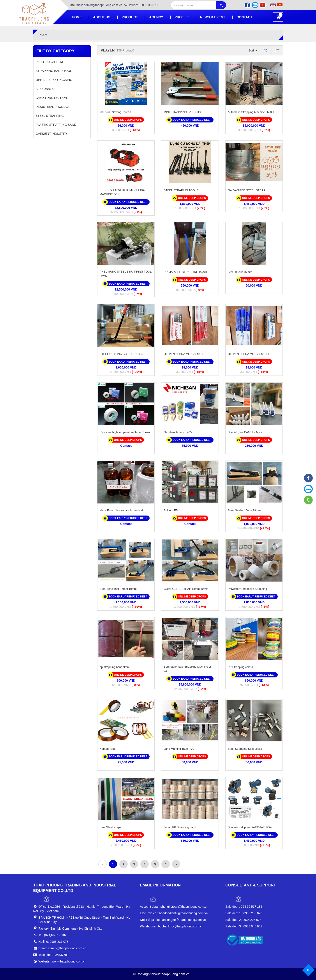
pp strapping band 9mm (115, 667)
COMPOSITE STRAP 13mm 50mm (186, 589)
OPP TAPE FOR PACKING (54, 80)
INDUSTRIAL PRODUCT (53, 107)
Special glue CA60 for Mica (245, 432)
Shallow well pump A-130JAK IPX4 (250, 827)
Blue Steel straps (110, 827)
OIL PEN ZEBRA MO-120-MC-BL (249, 354)
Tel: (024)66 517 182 (53, 935)
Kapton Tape (108, 749)
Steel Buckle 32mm (240, 272)
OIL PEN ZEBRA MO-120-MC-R (184, 354)
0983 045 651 (244, 926)
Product (130, 17)
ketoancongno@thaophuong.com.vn (173, 920)
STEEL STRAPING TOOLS (181, 190)
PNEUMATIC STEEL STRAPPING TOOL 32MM (126, 274)
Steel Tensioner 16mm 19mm (118, 589)
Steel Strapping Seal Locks (245, 749)
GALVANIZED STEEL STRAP (247, 190)
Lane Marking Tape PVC (179, 749)
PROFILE (182, 17)
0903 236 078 (244, 913)
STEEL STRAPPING (50, 116)
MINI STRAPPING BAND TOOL (184, 112)
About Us (102, 17)
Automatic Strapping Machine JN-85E (252, 112)
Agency (156, 17)
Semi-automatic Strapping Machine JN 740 (188, 669)
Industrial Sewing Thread (115, 112)
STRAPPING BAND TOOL (54, 71)
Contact (244, 17)
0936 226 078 (243, 920)
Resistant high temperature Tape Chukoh (125, 432)
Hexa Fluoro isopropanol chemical (121, 510)
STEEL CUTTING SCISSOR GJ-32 (122, 354)
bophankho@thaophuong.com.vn (172, 926)
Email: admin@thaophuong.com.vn (96, 5)
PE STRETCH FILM (49, 62)
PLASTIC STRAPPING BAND (56, 125)
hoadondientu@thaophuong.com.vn (174, 913)
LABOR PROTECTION (51, 98)
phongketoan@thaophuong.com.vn (174, 907)
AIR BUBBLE (45, 89)
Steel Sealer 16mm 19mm (244, 510)
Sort (253, 50)
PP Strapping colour (240, 667)
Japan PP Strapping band (180, 827)
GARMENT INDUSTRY (52, 134)
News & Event (213, 17)
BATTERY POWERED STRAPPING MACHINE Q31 (122, 192)
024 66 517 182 (244, 907)
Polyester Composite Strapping (247, 589)
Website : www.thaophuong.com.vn (62, 961)
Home (77, 17)
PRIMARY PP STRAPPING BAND (185, 272)
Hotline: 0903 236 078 (141, 5)
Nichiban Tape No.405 (178, 432)
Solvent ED (171, 510)
